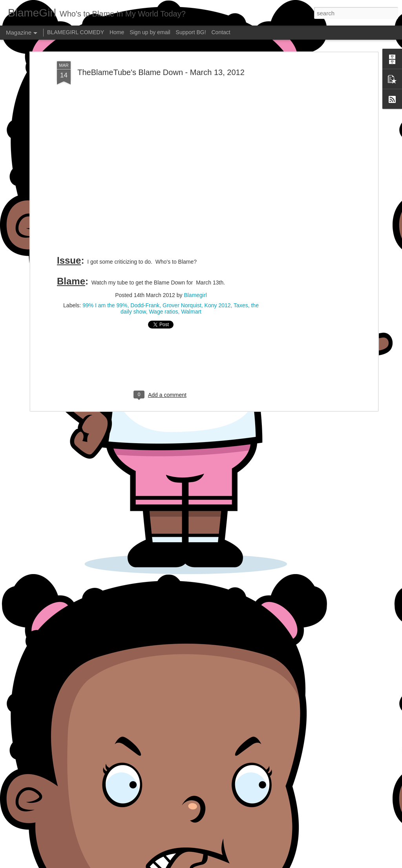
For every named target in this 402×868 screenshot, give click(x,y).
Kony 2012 (218, 230)
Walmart (191, 236)
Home (117, 32)
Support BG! (191, 32)
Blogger (226, 864)
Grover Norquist (182, 230)
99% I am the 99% (105, 230)
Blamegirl (195, 220)
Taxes (241, 230)
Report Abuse (249, 864)
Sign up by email (150, 32)
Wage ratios (163, 236)
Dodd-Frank (145, 230)
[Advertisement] (161, 287)
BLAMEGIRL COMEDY (76, 32)
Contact (221, 32)
